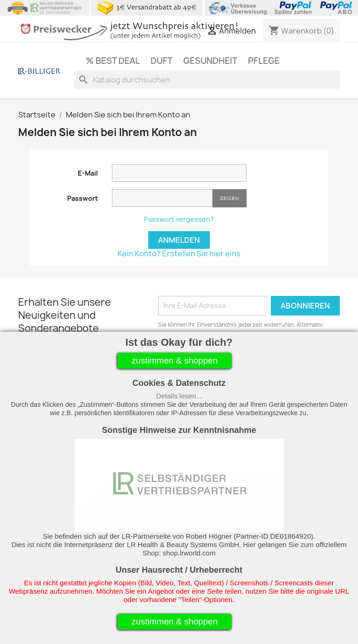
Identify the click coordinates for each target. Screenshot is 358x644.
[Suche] (207, 80)
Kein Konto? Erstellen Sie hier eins (179, 253)
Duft (162, 61)
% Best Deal (113, 61)
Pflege (264, 61)
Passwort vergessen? (179, 219)
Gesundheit (210, 61)
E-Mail (88, 173)
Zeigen (230, 198)
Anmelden (179, 240)
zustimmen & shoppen (175, 360)
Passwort (83, 198)
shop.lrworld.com (189, 553)
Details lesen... (179, 396)
